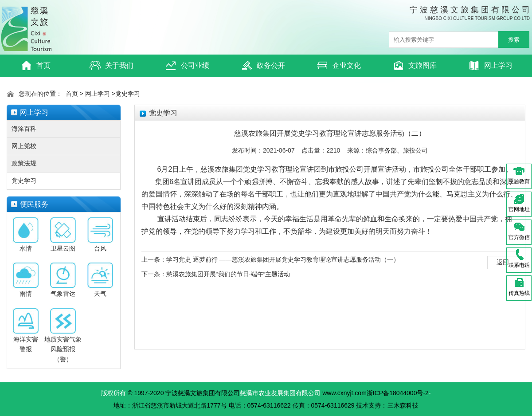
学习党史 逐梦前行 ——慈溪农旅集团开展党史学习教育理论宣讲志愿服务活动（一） (283, 259)
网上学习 (491, 65)
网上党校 (24, 146)
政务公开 (263, 65)
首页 (36, 65)
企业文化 (339, 65)
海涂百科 (24, 129)
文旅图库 (415, 65)
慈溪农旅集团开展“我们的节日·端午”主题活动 (228, 274)
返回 (503, 262)
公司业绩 (187, 65)
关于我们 (111, 65)
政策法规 (24, 163)
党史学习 (128, 94)
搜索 (514, 40)
